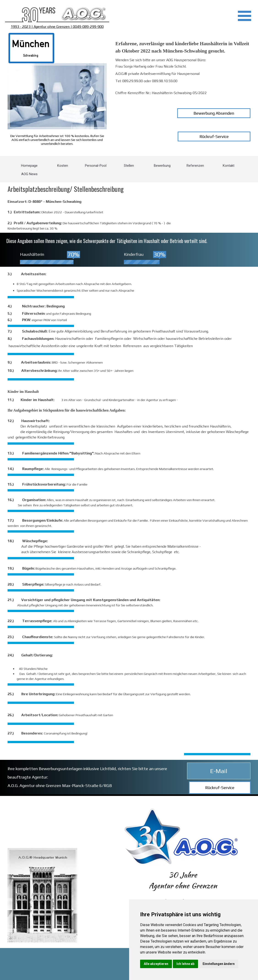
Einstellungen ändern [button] (219, 964)
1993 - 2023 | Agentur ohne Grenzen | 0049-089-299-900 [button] (57, 27)
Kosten (63, 166)
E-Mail (219, 771)
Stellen (129, 166)
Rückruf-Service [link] (214, 136)
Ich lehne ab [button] (185, 964)
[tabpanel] (57, 15)
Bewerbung (162, 166)
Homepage (29, 166)
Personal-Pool (96, 166)
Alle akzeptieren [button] (156, 964)
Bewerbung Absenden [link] (214, 113)
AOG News (29, 174)
